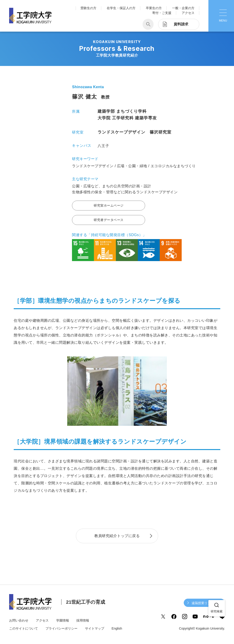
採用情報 (83, 620)
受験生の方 (88, 8)
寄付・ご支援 (162, 13)
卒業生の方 (154, 8)
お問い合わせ (19, 620)
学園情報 (63, 620)
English (117, 628)
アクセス (188, 13)
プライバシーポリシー (61, 628)
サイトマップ (95, 628)
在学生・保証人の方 (121, 8)
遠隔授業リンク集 (204, 603)
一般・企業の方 (183, 8)
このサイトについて (24, 628)
